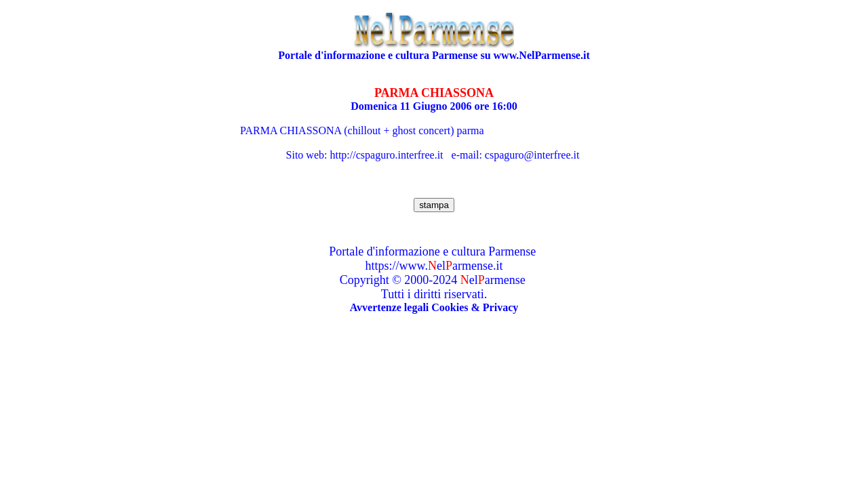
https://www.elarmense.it (434, 266)
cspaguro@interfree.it (532, 155)
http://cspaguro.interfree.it (386, 155)
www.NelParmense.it (542, 55)
